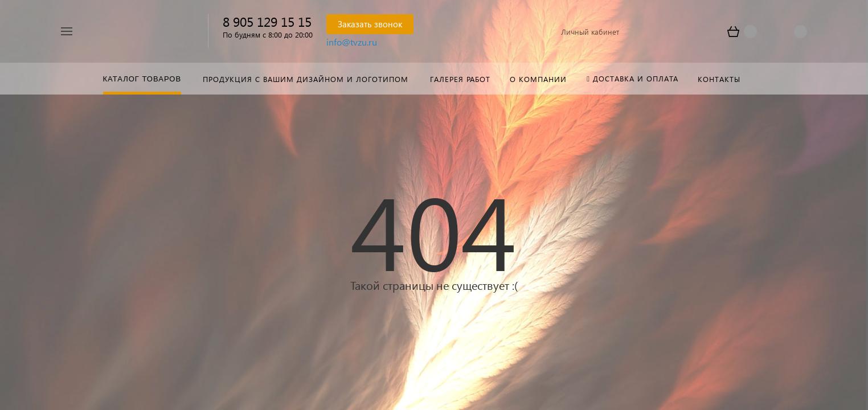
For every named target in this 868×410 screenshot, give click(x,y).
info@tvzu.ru (352, 42)
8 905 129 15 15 (267, 21)
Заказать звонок (370, 24)
